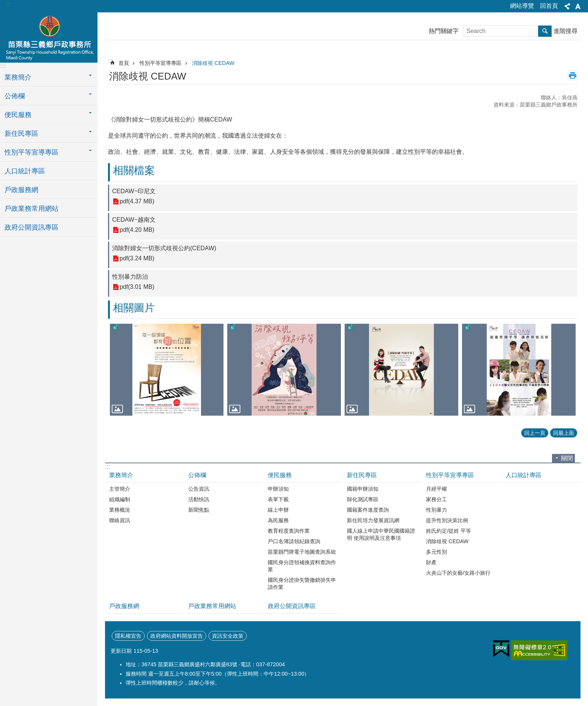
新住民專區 (362, 475)
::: (8, 4)
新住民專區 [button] (21, 134)
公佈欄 (197, 475)
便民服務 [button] (18, 115)
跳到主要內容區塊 (4, 4)
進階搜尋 (565, 31)
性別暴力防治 (130, 277)
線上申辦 (278, 510)
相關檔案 (134, 170)
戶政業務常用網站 (31, 209)
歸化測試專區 (363, 499)
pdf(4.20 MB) (137, 230)
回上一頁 (535, 433)
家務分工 (436, 499)
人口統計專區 (25, 171)
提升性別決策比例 (447, 520)
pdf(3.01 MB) (137, 287)
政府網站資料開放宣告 (177, 636)
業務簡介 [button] (18, 77)
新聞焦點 (199, 510)
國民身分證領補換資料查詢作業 (302, 566)
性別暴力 (436, 510)
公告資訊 (199, 489)
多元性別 (436, 552)
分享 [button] (567, 6)
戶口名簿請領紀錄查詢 (294, 541)
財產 (431, 562)
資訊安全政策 (228, 636)
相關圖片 (134, 308)
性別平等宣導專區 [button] (31, 152)
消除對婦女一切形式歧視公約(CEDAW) (164, 248)
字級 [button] (578, 6)
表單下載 (278, 499)
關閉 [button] (567, 458)
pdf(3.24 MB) (137, 259)
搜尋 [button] (545, 31)
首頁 (124, 63)
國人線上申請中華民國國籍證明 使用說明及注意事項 (381, 534)
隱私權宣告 (128, 636)
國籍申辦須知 (363, 489)
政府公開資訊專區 (31, 227)
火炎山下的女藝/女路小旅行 (458, 573)
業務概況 (120, 510)
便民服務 (280, 475)
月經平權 (436, 489)
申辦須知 (278, 489)
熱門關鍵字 (444, 31)
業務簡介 (121, 475)
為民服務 (278, 520)
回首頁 (549, 6)
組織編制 (120, 499)
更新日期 (121, 651)
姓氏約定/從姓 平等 (448, 531)
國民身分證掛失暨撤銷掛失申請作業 (302, 584)
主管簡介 (120, 489)
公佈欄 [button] (15, 96)
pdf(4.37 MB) (137, 202)
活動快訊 (199, 499)
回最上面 (564, 433)
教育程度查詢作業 (289, 531)
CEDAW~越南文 (134, 220)
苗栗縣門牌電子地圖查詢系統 (302, 552)
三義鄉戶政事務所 (49, 36)
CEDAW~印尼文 (134, 191)
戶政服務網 (21, 190)
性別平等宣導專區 (160, 63)
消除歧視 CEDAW (213, 63)
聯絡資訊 (120, 520)
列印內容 (573, 75)
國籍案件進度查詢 (368, 510)
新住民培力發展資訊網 (373, 520)
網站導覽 (522, 6)
